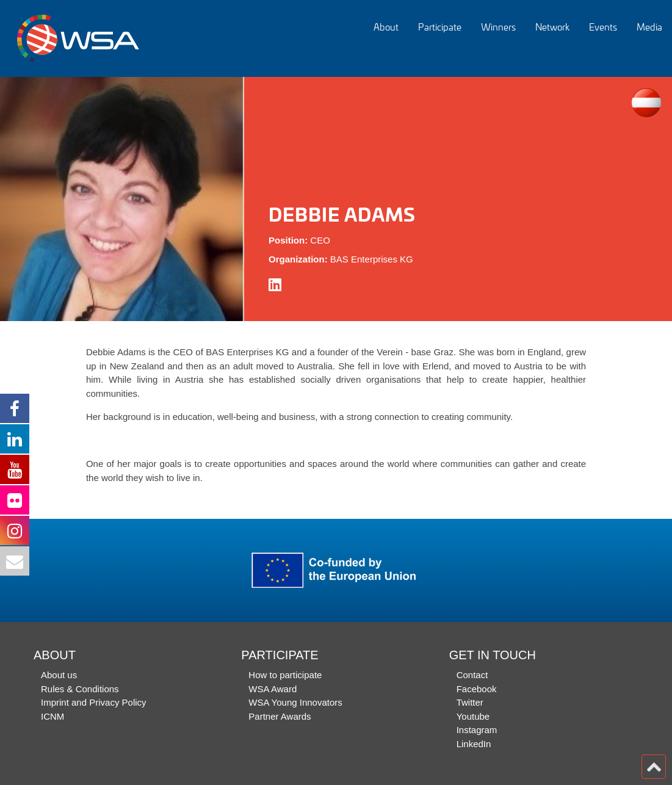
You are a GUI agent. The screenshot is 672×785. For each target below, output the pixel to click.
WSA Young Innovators (295, 702)
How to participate (285, 675)
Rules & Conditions (80, 689)
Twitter (470, 702)
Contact (472, 675)
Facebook (477, 689)
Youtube (473, 716)
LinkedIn (474, 744)
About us (59, 675)
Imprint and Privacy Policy (94, 702)
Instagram (477, 730)
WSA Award (273, 689)
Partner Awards (280, 716)
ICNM (52, 716)
